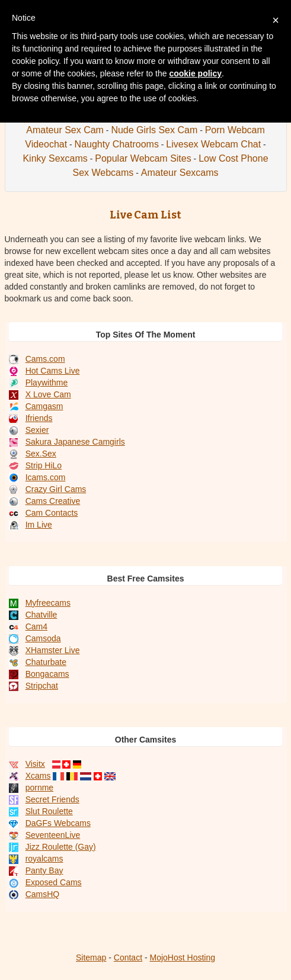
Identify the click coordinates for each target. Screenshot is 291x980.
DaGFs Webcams (58, 823)
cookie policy (195, 73)
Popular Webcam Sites (143, 158)
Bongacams (47, 674)
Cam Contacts (52, 513)
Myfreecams (48, 603)
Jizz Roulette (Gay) (61, 847)
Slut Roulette (49, 811)
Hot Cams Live (53, 371)
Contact (128, 957)
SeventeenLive (53, 835)
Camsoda (43, 638)
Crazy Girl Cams (56, 489)
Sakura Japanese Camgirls (75, 442)
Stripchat (42, 686)
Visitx (35, 764)
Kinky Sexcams (55, 158)
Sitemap (91, 957)
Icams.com (46, 477)
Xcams (38, 776)
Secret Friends (52, 799)
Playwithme (47, 383)
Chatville (41, 615)
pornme (39, 788)
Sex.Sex (41, 454)
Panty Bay (44, 870)
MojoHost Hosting (183, 957)
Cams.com (45, 359)
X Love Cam (48, 394)
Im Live (39, 525)
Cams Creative (53, 501)
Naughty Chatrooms (117, 144)
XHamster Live (53, 650)
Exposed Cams (54, 882)
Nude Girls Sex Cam (154, 130)
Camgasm (44, 406)
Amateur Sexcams (180, 173)
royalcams (44, 859)
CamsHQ (43, 894)
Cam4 (36, 626)
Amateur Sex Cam (65, 130)
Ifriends (39, 418)
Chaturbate (46, 662)
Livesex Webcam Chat (213, 144)
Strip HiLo (44, 465)
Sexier (37, 430)
